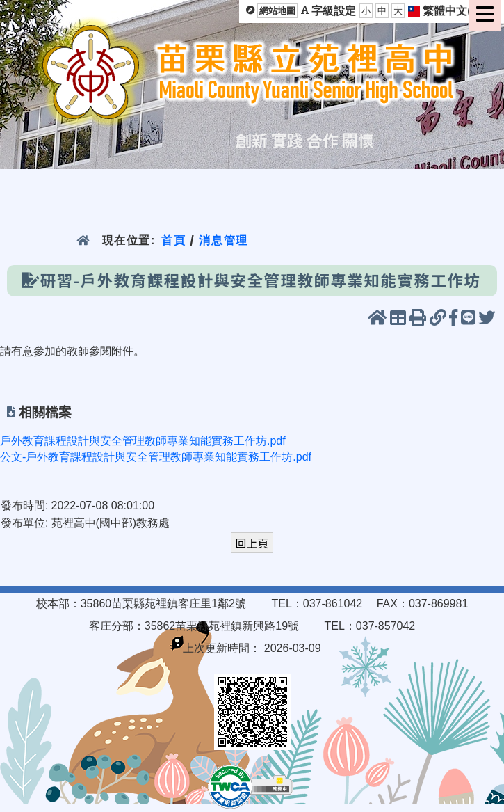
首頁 (173, 240)
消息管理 (223, 240)
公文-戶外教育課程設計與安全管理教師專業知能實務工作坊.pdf (156, 457)
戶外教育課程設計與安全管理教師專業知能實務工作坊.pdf (143, 441)
